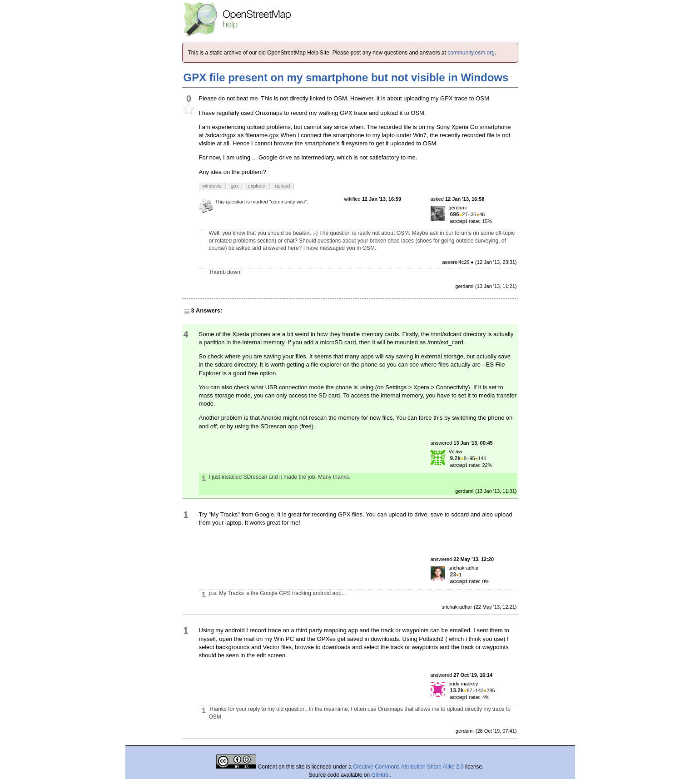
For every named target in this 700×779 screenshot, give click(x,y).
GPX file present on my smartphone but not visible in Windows (346, 77)
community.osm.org (471, 53)
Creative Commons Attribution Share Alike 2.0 (408, 767)
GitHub (381, 775)
